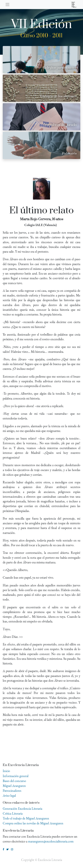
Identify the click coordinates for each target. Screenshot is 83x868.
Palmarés (69, 153)
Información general (16, 776)
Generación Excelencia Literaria (22, 809)
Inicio (6, 771)
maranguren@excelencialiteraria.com (51, 841)
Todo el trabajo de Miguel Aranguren (26, 818)
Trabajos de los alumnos (58, 96)
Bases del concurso (14, 781)
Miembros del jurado (60, 125)
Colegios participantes (60, 68)
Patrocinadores (12, 791)
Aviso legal (9, 795)
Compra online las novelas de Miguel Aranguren (33, 823)
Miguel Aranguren (14, 786)
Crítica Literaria (13, 813)
